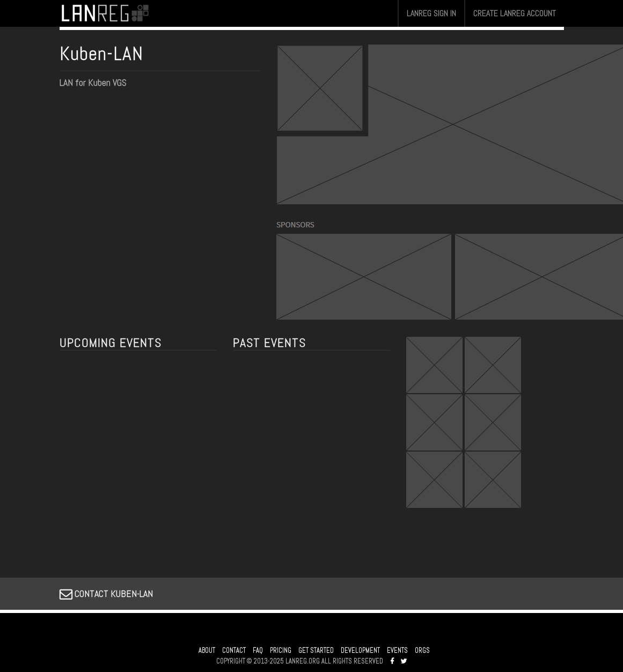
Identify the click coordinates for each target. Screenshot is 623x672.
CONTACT (234, 651)
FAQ (258, 651)
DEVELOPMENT (360, 651)
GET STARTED (316, 651)
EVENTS (397, 651)
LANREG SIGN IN (431, 13)
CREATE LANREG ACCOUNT (515, 13)
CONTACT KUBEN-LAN (106, 593)
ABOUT (207, 651)
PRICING (281, 651)
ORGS (422, 651)
